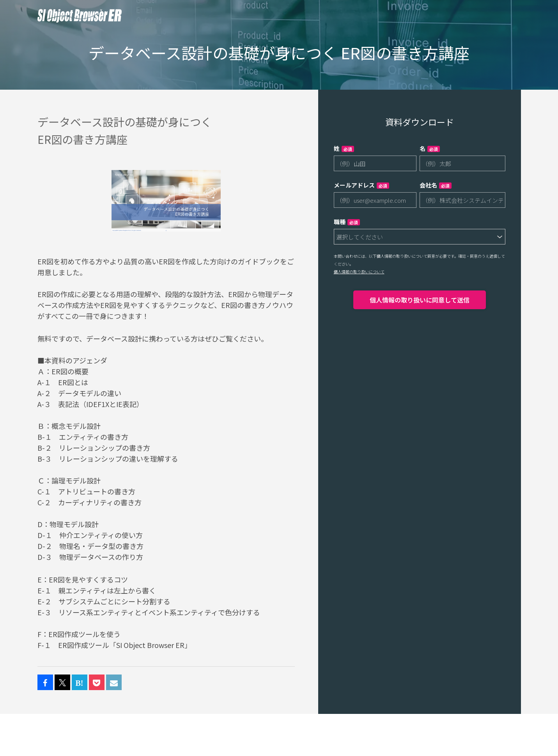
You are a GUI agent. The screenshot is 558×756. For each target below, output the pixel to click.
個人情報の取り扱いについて (359, 272)
